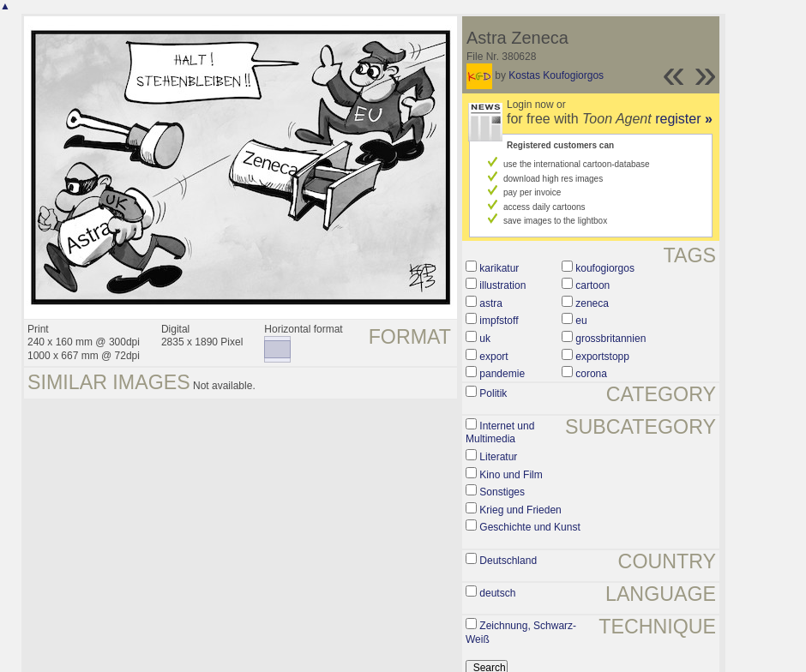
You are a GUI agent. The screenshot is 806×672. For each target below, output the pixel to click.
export (493, 357)
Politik (493, 393)
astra (491, 303)
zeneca (592, 303)
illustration (502, 285)
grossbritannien (611, 339)
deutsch (497, 593)
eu (581, 321)
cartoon (592, 285)
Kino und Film (511, 475)
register (684, 119)
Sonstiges (502, 492)
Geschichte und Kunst (529, 527)
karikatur (499, 268)
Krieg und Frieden (520, 510)
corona (591, 374)
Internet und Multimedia (500, 433)
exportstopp (602, 357)
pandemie (502, 374)
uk (485, 339)
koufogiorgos (605, 268)
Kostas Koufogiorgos (556, 75)
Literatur (498, 457)
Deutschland (508, 561)
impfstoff (499, 321)
